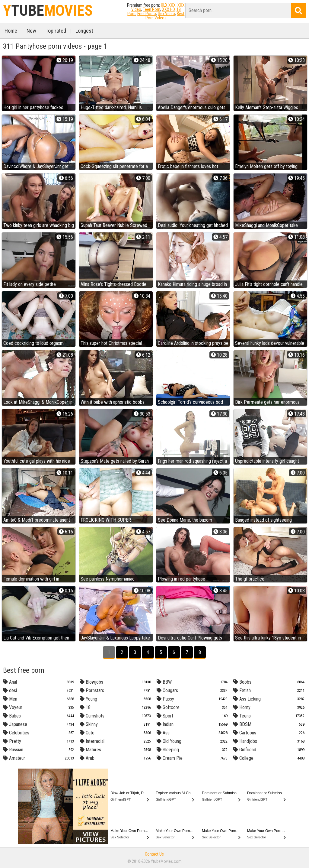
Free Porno (147, 14)
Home (11, 31)
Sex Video (166, 14)
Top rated (56, 31)
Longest (84, 31)
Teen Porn (152, 9)
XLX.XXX (168, 5)
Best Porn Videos (165, 16)
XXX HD (168, 9)
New (31, 31)
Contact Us (154, 854)
